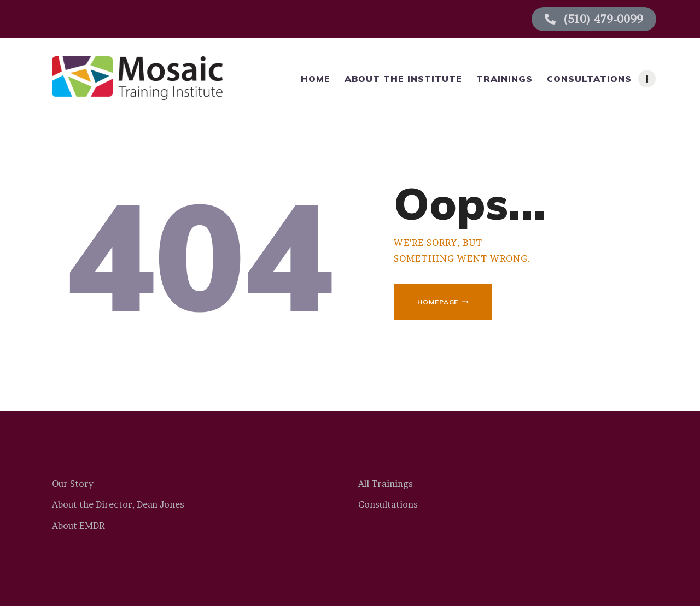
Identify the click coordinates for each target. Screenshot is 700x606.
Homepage (438, 302)
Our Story (73, 484)
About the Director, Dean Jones (118, 504)
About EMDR (78, 526)
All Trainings (386, 484)
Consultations (388, 504)
